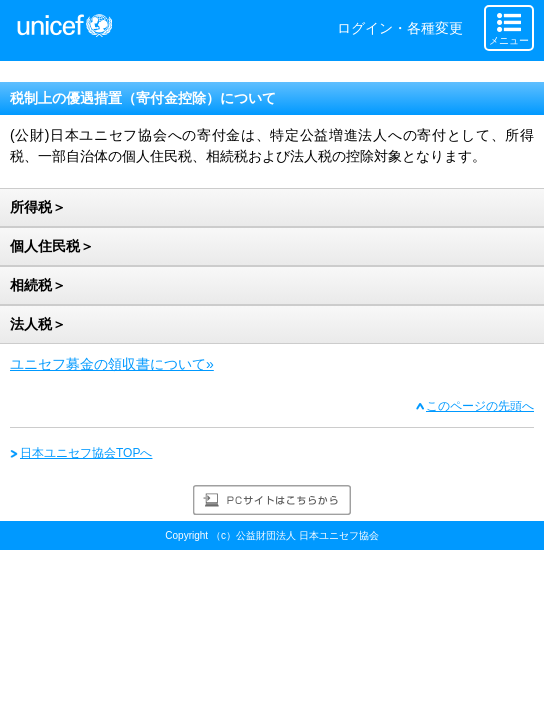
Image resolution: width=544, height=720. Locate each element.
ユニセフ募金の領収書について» (112, 364)
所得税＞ (38, 207)
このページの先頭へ (480, 406)
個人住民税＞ (52, 246)
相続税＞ (38, 285)
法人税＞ (38, 324)
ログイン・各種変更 (400, 28)
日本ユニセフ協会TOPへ (86, 453)
